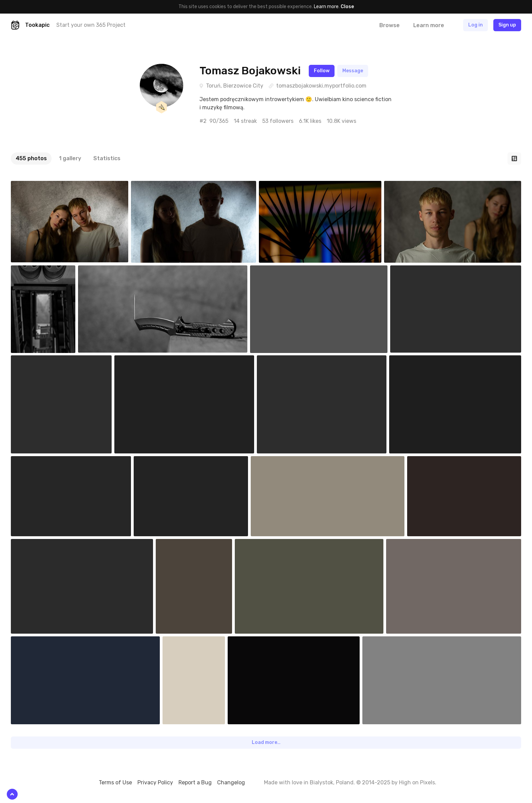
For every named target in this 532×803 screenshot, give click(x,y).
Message (353, 71)
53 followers (278, 121)
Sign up (507, 25)
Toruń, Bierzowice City (235, 86)
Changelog (231, 782)
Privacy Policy (155, 782)
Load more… (266, 742)
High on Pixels (417, 782)
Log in (476, 25)
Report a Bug (195, 782)
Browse (389, 25)
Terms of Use (115, 782)
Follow (322, 71)
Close (347, 7)
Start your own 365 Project (91, 25)
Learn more (326, 7)
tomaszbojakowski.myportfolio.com (321, 86)
